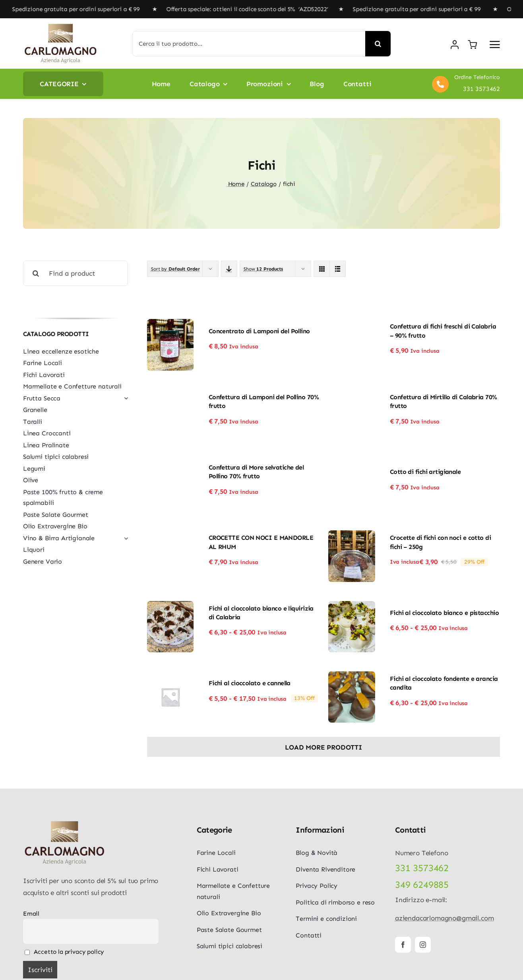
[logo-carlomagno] (61, 26)
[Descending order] (229, 269)
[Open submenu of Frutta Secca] (124, 398)
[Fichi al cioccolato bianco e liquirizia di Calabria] (170, 607)
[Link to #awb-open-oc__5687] (495, 44)
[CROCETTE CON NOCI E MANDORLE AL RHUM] (170, 536)
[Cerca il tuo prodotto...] (249, 44)
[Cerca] (378, 44)
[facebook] (403, 945)
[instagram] (423, 945)
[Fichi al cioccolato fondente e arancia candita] (352, 677)
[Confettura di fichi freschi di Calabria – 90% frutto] (352, 325)
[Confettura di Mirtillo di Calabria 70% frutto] (352, 395)
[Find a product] (76, 273)
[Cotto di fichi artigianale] (352, 466)
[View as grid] (322, 269)
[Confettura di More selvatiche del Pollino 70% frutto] (170, 466)
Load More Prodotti (323, 747)
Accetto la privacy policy (64, 952)
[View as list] (338, 269)
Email (31, 914)
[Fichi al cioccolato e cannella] (170, 677)
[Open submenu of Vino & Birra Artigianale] (124, 538)
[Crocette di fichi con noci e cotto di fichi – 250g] (352, 536)
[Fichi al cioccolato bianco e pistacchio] (352, 607)
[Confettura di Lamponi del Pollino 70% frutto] (170, 395)
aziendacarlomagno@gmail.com (444, 918)
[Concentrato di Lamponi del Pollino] (170, 325)
